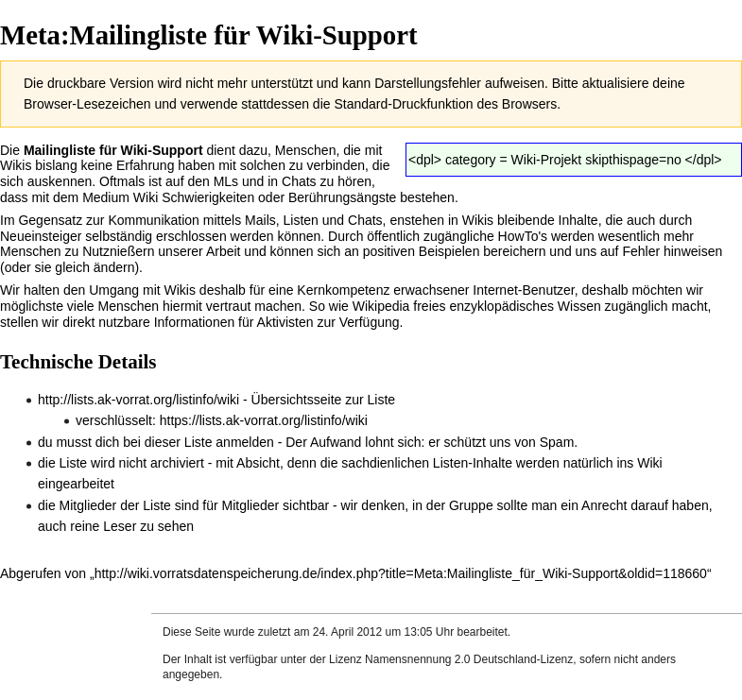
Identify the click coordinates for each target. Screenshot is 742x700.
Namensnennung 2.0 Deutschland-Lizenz (469, 659)
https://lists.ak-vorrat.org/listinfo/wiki (264, 420)
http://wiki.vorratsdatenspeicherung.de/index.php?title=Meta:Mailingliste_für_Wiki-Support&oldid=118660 (401, 573)
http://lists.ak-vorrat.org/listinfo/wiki (138, 400)
